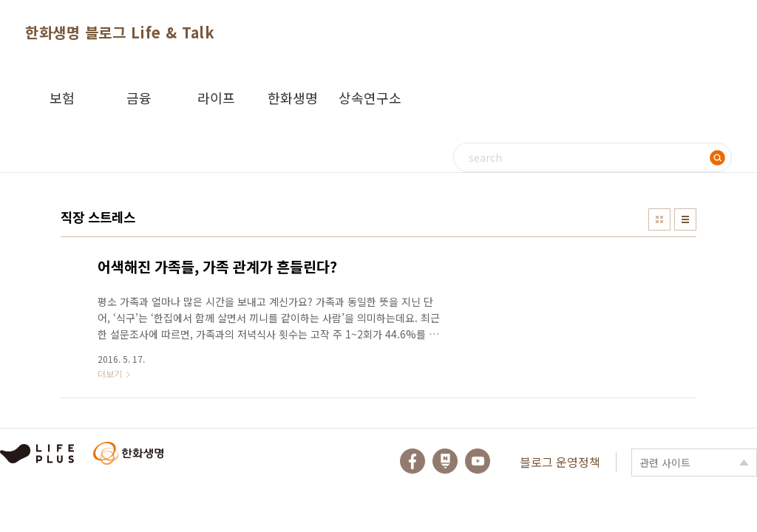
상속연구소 (370, 98)
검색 (717, 157)
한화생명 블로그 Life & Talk (120, 32)
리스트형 (685, 219)
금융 (139, 98)
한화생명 (293, 98)
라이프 (216, 98)
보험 (62, 98)
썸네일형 (659, 219)
